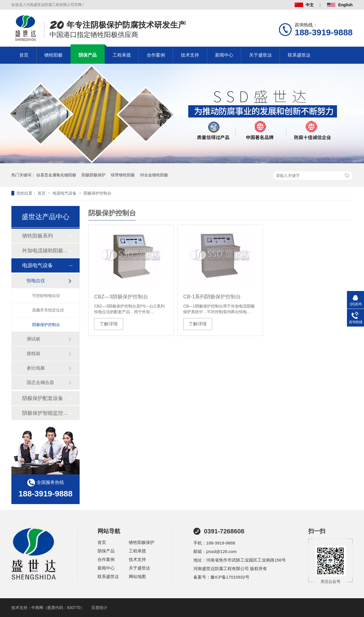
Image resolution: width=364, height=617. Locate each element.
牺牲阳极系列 (38, 236)
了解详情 (109, 324)
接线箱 (34, 353)
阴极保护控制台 (98, 193)
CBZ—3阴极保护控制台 (121, 297)
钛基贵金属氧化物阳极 (56, 175)
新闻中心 (224, 55)
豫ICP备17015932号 (230, 577)
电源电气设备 (65, 193)
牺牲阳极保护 (142, 542)
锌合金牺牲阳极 (154, 175)
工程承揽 (122, 55)
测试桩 (34, 339)
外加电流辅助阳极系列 (45, 251)
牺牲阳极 (53, 55)
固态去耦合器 (40, 382)
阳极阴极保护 (94, 175)
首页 (24, 55)
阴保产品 (88, 55)
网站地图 (137, 576)
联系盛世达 (299, 55)
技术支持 (190, 55)
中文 (304, 5)
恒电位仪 (36, 281)
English (340, 5)
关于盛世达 (260, 55)
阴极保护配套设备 (43, 398)
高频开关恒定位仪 (48, 310)
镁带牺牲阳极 (123, 175)
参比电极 (36, 368)
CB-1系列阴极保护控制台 (212, 297)
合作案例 (156, 55)
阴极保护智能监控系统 (45, 413)
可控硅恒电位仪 (46, 296)
